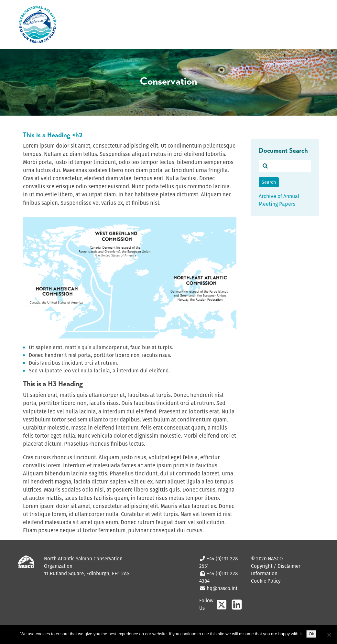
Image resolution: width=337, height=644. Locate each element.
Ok (311, 634)
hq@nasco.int (221, 588)
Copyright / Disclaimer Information (276, 570)
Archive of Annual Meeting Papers (279, 200)
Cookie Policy (266, 581)
